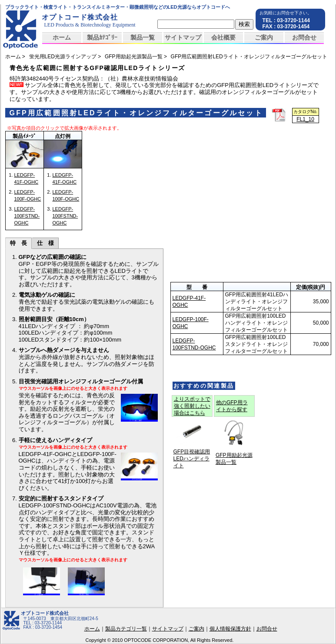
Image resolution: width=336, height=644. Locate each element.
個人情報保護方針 (230, 629)
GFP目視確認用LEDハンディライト (192, 459)
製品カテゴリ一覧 (126, 629)
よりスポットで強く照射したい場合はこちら (192, 406)
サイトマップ (183, 37)
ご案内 (264, 37)
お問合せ (304, 37)
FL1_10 (305, 119)
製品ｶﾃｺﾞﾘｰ (102, 37)
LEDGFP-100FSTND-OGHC (27, 216)
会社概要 (223, 37)
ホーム (62, 37)
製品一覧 (143, 37)
